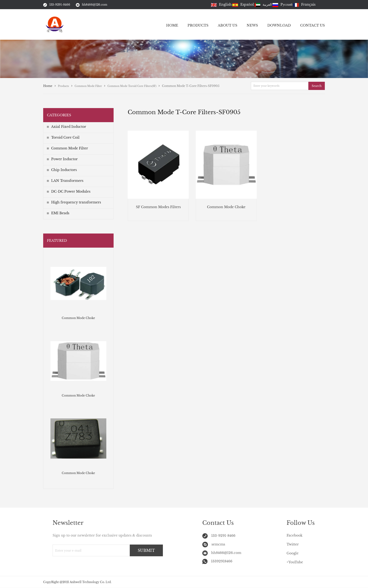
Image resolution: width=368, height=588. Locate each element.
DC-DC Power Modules (69, 191)
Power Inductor (62, 159)
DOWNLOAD (279, 25)
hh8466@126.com (92, 5)
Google (293, 553)
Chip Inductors (62, 170)
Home (48, 86)
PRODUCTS (198, 25)
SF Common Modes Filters (158, 207)
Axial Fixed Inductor (67, 127)
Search (317, 86)
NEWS (252, 25)
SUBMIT (146, 550)
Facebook (295, 535)
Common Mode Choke (78, 318)
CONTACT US (312, 25)
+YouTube (295, 562)
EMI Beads (58, 213)
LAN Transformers (65, 181)
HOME (172, 25)
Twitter (293, 544)
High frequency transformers (74, 202)
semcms (214, 544)
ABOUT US (228, 25)
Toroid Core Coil (63, 137)
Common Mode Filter (67, 148)
